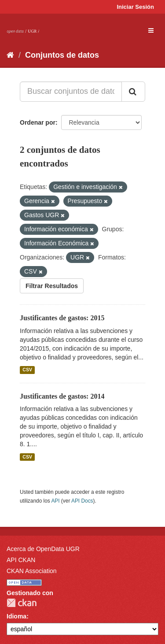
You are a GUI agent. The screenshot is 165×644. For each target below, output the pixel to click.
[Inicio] (10, 55)
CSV (27, 370)
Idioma (16, 616)
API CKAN (21, 560)
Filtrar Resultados (52, 286)
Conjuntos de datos (62, 55)
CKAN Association (32, 571)
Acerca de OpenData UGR (43, 549)
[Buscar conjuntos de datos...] (71, 92)
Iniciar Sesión (135, 7)
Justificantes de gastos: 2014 (62, 396)
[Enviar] (133, 92)
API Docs (82, 501)
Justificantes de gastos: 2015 (62, 318)
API (55, 501)
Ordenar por (38, 122)
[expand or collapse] (151, 30)
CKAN (22, 603)
